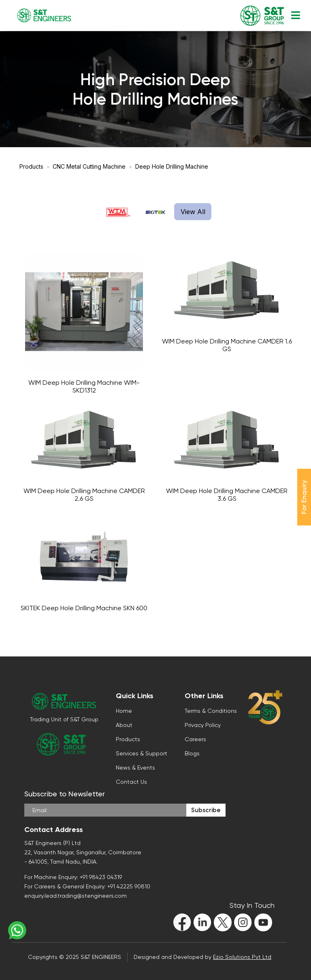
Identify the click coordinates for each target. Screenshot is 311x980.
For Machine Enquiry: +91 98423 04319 (73, 877)
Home (124, 711)
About (124, 725)
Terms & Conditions (211, 711)
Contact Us (131, 782)
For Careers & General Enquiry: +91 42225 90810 (87, 886)
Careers (195, 739)
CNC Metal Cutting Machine (89, 166)
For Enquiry (304, 497)
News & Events (135, 768)
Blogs (192, 753)
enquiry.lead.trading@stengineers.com (76, 896)
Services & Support (142, 753)
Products (31, 166)
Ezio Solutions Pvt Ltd (242, 957)
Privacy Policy (203, 725)
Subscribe (206, 810)
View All (193, 212)
